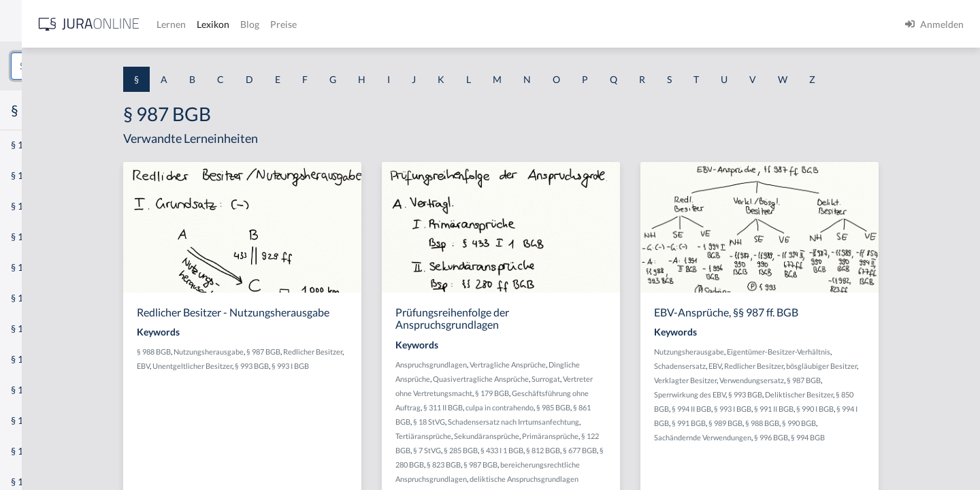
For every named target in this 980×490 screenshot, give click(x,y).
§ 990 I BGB (911, 409)
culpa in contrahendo (600, 407)
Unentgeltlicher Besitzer (326, 366)
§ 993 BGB (386, 366)
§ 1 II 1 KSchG (40, 451)
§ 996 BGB (867, 437)
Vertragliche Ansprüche (608, 364)
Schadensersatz (776, 366)
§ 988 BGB (259, 352)
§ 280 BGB (512, 464)
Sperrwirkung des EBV (786, 394)
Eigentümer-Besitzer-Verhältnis (875, 352)
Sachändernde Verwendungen (799, 437)
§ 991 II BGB (870, 409)
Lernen (367, 24)
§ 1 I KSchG (35, 420)
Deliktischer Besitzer (895, 394)
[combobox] (109, 66)
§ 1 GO (25, 206)
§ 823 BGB (549, 464)
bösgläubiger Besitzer (917, 366)
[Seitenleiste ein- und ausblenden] (196, 21)
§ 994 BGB (904, 437)
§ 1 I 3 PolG (35, 390)
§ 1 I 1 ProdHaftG (48, 298)
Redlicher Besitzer (850, 366)
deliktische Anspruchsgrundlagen (624, 479)
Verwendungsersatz (848, 380)
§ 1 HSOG (31, 267)
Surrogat (646, 379)
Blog (446, 24)
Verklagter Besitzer (781, 380)
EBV (277, 366)
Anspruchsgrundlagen (531, 364)
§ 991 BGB (785, 423)
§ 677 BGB (680, 450)
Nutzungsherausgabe (313, 352)
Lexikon (409, 24)
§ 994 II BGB (787, 409)
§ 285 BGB (561, 450)
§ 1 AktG (29, 145)
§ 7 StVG (527, 450)
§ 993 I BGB (424, 366)
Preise (479, 24)
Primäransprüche (650, 436)
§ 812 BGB (643, 450)
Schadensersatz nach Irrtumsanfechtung (614, 422)
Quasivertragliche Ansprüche (581, 379)
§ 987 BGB (368, 352)
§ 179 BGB (592, 393)
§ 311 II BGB (543, 407)
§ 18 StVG (529, 422)
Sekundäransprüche (587, 436)
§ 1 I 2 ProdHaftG (48, 359)
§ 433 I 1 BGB (602, 450)
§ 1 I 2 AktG (35, 328)
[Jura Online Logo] (285, 24)
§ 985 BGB (653, 407)
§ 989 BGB (821, 423)
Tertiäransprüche (523, 436)
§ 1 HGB (28, 236)
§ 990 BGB (895, 423)
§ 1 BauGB (33, 175)
